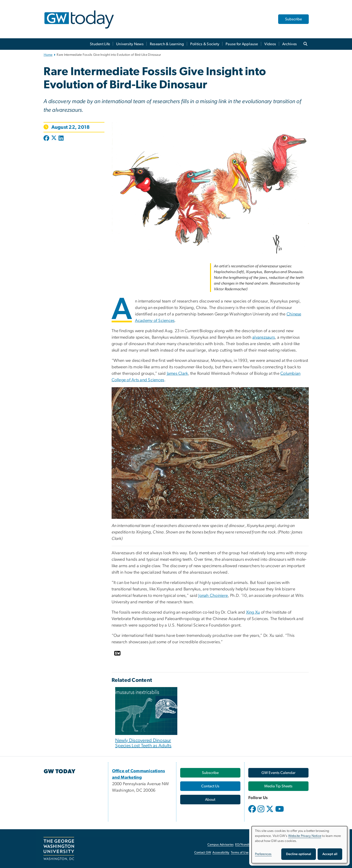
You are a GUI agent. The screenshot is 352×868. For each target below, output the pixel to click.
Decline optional (299, 854)
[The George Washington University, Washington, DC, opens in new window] (59, 849)
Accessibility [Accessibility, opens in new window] (221, 853)
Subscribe (293, 19)
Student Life (100, 44)
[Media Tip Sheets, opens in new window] (278, 786)
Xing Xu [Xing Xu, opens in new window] (253, 612)
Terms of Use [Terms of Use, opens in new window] (240, 853)
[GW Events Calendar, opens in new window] (278, 773)
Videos (270, 44)
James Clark (177, 374)
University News (130, 44)
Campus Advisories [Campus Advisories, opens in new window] (220, 845)
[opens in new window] (253, 812)
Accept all (330, 854)
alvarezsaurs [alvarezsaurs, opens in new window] (264, 337)
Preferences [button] (263, 854)
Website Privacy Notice (305, 836)
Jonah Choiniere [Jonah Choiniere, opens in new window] (213, 596)
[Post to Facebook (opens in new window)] (47, 139)
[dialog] (299, 845)
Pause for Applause (242, 44)
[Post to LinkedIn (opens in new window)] (61, 139)
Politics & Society (205, 44)
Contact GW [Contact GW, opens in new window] (203, 853)
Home (48, 55)
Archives (290, 44)
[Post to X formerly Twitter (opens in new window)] (54, 139)
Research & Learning (167, 44)
